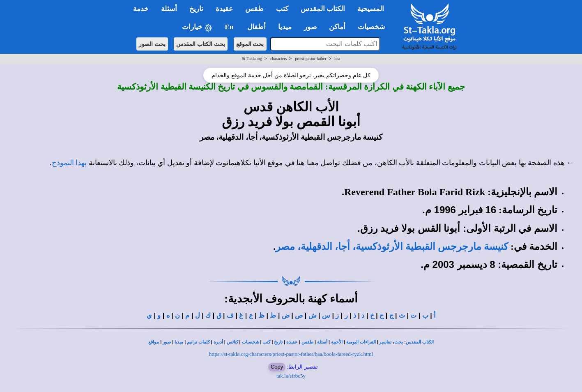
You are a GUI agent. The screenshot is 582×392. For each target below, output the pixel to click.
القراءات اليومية (361, 342)
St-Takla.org (252, 59)
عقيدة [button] (224, 9)
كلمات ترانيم (198, 342)
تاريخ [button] (196, 9)
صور (167, 342)
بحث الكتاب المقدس (201, 44)
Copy (277, 367)
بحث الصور (152, 44)
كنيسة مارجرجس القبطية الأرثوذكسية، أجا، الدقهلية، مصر (392, 247)
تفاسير (385, 342)
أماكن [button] (337, 27)
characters (279, 59)
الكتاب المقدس (420, 342)
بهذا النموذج (69, 163)
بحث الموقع (250, 44)
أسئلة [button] (169, 9)
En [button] (230, 27)
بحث (399, 342)
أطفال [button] (256, 27)
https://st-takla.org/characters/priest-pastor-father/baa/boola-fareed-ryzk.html (291, 354)
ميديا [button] (285, 27)
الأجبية (337, 342)
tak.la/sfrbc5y (291, 376)
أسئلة (322, 342)
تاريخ (278, 342)
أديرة (218, 342)
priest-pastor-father (311, 59)
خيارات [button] (197, 27)
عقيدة (292, 342)
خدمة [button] (141, 9)
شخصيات (251, 342)
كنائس (232, 342)
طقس (307, 342)
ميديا (179, 342)
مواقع (154, 342)
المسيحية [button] (371, 9)
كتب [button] (282, 9)
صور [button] (310, 27)
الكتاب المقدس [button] (323, 9)
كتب (266, 342)
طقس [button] (254, 9)
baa (337, 59)
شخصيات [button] (374, 27)
